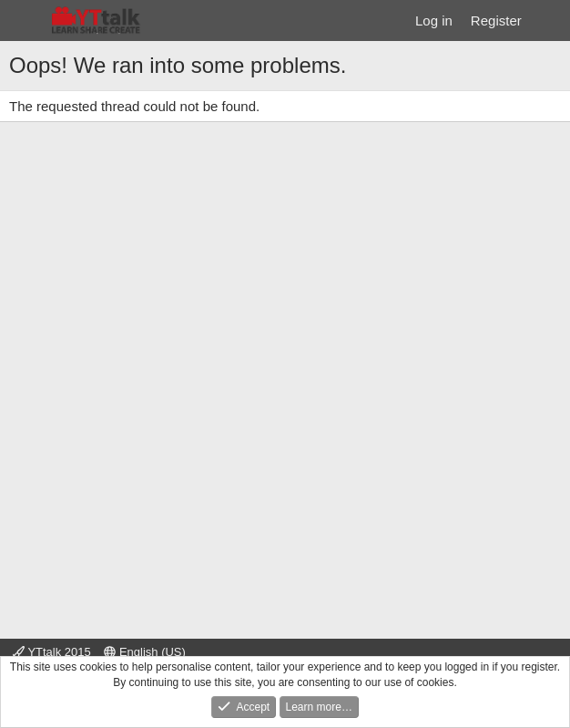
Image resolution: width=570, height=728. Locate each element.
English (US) (145, 652)
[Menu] (25, 21)
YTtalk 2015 (52, 652)
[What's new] (549, 21)
